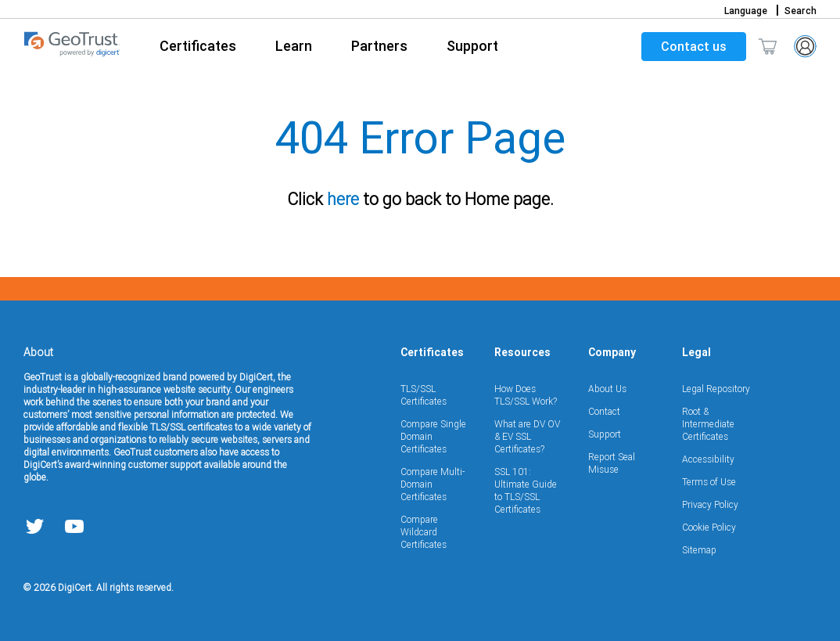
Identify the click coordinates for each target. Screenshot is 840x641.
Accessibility (708, 459)
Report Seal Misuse (612, 463)
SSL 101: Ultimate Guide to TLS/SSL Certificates (526, 490)
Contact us (694, 46)
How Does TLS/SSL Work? (526, 395)
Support (605, 434)
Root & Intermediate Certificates (708, 424)
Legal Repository (716, 389)
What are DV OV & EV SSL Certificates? (527, 436)
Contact (604, 411)
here (337, 200)
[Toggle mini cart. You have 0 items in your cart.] (768, 46)
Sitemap (699, 550)
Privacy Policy (710, 504)
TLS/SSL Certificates (424, 395)
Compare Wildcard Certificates (424, 532)
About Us (607, 389)
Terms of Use (709, 482)
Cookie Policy (709, 527)
